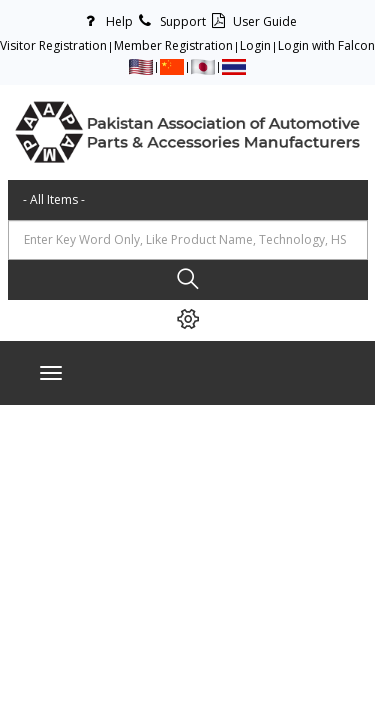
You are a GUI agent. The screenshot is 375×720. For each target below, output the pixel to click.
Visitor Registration (53, 45)
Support (169, 21)
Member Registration (173, 45)
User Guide (251, 21)
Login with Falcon (326, 45)
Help (106, 21)
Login (255, 45)
